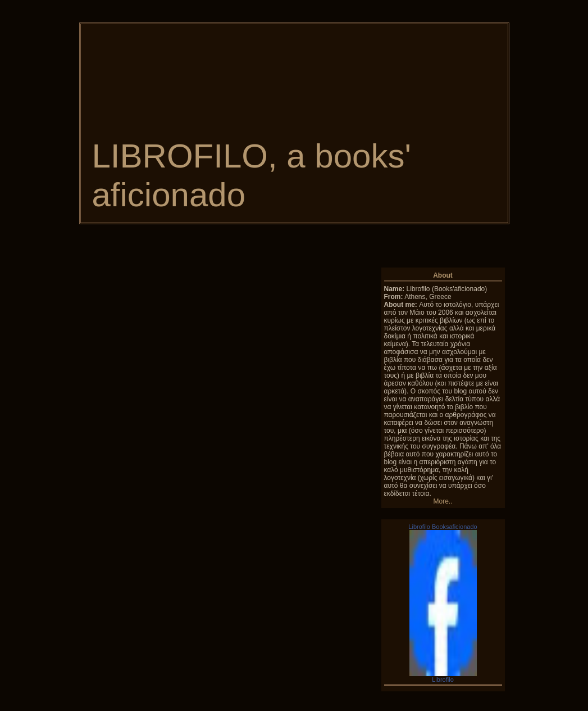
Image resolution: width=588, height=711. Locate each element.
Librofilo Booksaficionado (443, 527)
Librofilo (443, 680)
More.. (443, 501)
